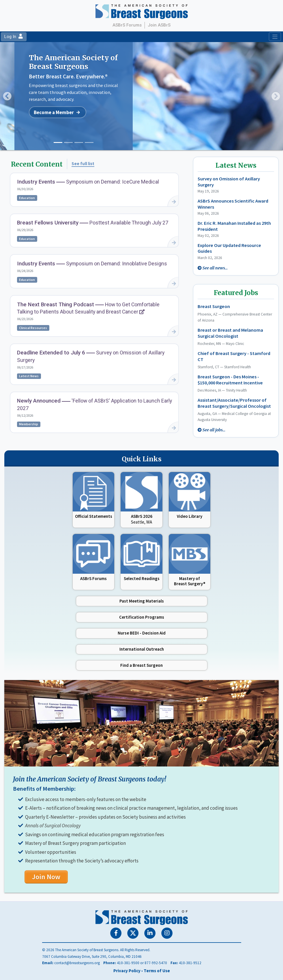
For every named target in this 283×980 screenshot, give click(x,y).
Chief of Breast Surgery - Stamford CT (234, 357)
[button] (7, 96)
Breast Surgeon (214, 307)
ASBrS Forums (127, 25)
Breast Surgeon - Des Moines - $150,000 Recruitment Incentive (230, 380)
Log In (14, 37)
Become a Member (54, 112)
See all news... (215, 268)
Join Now (46, 877)
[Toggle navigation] (275, 37)
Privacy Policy (127, 971)
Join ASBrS (159, 25)
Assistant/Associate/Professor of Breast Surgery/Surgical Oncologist (234, 403)
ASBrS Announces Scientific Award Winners (233, 204)
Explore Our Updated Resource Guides (229, 248)
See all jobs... (214, 430)
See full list (83, 164)
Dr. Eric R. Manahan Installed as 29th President (234, 226)
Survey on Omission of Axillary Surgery (229, 182)
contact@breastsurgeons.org (77, 963)
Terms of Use (157, 971)
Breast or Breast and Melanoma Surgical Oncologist (230, 333)
